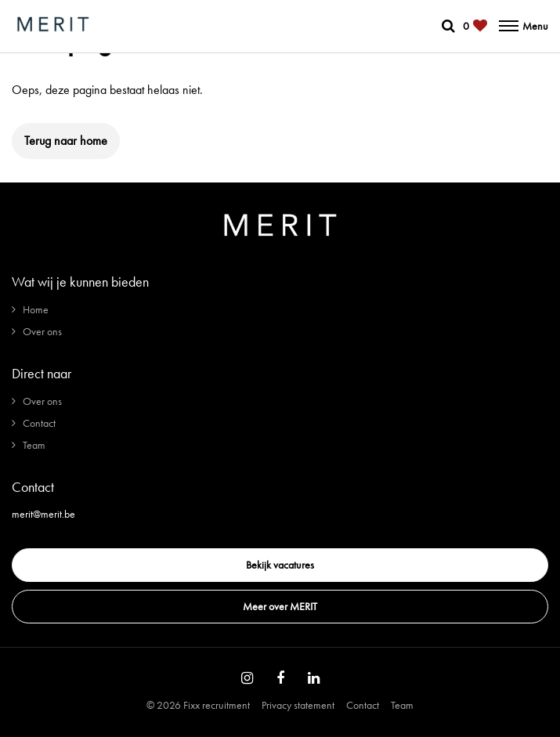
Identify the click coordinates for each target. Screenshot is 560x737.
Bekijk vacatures (280, 565)
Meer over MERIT (280, 606)
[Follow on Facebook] (280, 678)
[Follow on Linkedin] (314, 678)
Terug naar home (66, 141)
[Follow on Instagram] (247, 678)
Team (34, 445)
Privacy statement (298, 705)
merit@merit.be (43, 514)
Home (36, 309)
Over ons (42, 331)
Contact (39, 423)
